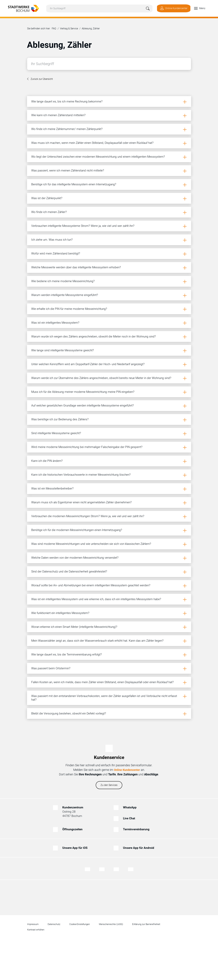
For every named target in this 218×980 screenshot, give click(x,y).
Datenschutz (55, 960)
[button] (197, 8)
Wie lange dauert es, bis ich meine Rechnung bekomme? (68, 102)
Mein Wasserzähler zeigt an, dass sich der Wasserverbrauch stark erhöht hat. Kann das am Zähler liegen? (101, 672)
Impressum (33, 960)
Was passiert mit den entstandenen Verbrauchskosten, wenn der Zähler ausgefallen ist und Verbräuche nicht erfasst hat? (103, 732)
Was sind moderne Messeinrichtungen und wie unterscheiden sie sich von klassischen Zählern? (94, 569)
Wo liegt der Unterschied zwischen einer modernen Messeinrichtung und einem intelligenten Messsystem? (101, 161)
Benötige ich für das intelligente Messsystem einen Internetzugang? (76, 190)
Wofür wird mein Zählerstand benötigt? (57, 263)
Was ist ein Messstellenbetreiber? (53, 511)
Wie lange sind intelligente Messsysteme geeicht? (64, 365)
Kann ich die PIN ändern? (48, 482)
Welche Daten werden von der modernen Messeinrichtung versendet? (77, 584)
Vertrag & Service (69, 29)
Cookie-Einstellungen (82, 960)
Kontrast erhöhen (36, 965)
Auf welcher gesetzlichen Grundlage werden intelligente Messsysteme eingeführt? (85, 423)
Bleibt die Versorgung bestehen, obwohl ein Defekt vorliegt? (70, 748)
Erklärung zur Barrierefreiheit (152, 960)
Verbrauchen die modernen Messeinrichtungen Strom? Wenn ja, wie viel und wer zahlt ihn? (91, 540)
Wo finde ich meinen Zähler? (50, 219)
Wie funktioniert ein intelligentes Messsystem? (62, 642)
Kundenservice (109, 793)
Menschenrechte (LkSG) (115, 960)
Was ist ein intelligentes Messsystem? (56, 336)
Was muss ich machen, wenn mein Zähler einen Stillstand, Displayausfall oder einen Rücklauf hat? (96, 146)
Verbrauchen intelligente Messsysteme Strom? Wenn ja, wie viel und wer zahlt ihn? (85, 234)
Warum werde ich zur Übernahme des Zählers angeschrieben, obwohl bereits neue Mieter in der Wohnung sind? (105, 394)
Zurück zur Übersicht (42, 80)
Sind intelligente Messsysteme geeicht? (57, 453)
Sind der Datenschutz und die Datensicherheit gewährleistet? (71, 599)
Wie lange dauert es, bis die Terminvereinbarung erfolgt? (68, 686)
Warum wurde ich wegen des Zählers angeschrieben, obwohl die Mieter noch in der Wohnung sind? (96, 351)
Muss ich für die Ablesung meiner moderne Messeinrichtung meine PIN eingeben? (85, 409)
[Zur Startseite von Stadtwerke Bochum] (21, 8)
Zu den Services (109, 820)
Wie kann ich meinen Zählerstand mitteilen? (60, 117)
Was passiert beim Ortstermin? (52, 701)
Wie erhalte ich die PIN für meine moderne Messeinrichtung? (71, 321)
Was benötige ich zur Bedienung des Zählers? (61, 438)
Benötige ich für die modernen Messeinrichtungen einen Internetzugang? (79, 555)
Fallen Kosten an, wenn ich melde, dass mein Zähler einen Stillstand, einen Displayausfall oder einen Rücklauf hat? (106, 715)
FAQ (54, 29)
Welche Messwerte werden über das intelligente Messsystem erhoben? (78, 278)
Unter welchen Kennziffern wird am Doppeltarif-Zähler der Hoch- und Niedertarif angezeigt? (91, 380)
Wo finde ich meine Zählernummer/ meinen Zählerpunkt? (69, 132)
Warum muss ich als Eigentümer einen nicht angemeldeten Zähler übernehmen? (84, 526)
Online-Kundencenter (127, 805)
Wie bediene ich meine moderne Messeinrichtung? (64, 292)
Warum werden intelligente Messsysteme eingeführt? (66, 307)
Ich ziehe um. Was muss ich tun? (53, 248)
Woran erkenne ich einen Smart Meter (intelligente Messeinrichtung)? (77, 657)
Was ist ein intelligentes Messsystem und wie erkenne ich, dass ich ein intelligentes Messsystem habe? (98, 628)
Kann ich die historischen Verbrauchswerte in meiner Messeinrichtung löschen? (83, 496)
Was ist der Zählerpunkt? (48, 205)
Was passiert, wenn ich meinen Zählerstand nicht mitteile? (69, 175)
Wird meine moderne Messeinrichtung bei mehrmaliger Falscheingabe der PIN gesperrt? (89, 467)
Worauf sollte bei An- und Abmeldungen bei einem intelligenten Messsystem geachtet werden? (93, 613)
